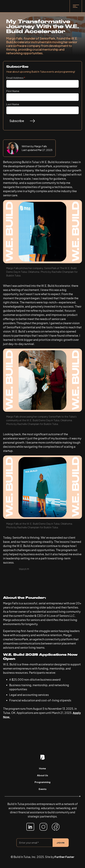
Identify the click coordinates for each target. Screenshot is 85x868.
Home (42, 769)
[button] (76, 6)
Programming (42, 783)
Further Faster (64, 857)
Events (43, 789)
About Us (42, 776)
